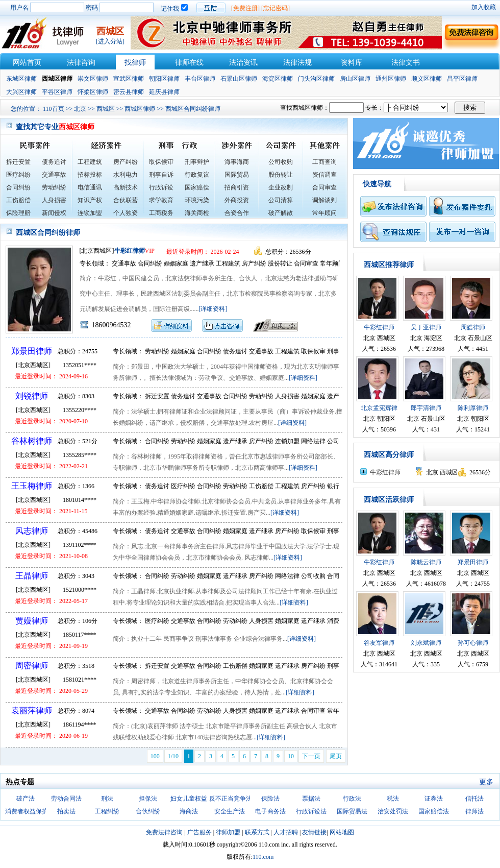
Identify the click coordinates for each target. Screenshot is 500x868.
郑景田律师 (32, 351)
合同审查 (324, 187)
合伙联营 (126, 200)
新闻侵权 (54, 213)
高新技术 (126, 187)
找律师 (135, 63)
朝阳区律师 (164, 79)
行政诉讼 (161, 187)
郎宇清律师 (426, 408)
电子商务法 (270, 811)
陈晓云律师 (426, 562)
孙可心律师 (473, 643)
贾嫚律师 (32, 621)
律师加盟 (228, 832)
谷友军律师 (379, 643)
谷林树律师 (32, 441)
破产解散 (281, 213)
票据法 (311, 799)
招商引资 (237, 187)
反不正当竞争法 (231, 799)
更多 (486, 782)
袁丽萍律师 (32, 710)
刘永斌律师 (426, 643)
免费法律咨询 (164, 832)
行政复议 (197, 175)
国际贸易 (237, 175)
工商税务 (161, 213)
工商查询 (324, 162)
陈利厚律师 (473, 408)
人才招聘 (286, 832)
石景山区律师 (239, 79)
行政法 (352, 799)
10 (291, 756)
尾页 (336, 756)
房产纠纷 (126, 162)
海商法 (189, 811)
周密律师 (32, 666)
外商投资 (237, 200)
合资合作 (237, 213)
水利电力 (126, 175)
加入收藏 (484, 7)
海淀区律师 (278, 79)
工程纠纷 (107, 811)
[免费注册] (245, 8)
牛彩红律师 (130, 251)
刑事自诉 (161, 175)
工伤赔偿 (18, 200)
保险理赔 (18, 213)
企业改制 (281, 187)
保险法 (270, 799)
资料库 (352, 63)
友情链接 (314, 832)
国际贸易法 (352, 811)
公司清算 (281, 200)
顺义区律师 (427, 79)
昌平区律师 (462, 79)
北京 (80, 109)
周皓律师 (473, 327)
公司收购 (281, 162)
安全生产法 (230, 811)
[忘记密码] (276, 8)
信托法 (474, 799)
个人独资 (126, 213)
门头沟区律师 (316, 79)
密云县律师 (129, 92)
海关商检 (197, 213)
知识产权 (90, 200)
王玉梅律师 (32, 486)
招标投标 (90, 175)
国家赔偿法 (434, 811)
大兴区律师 (21, 92)
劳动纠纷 (54, 187)
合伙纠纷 (148, 811)
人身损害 (54, 200)
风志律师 (32, 531)
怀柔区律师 (93, 92)
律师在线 (189, 63)
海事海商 (237, 162)
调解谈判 (324, 200)
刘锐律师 (32, 396)
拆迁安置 (18, 162)
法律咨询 (81, 63)
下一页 (311, 756)
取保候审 (161, 162)
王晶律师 (32, 576)
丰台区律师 (200, 79)
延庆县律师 (164, 92)
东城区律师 (21, 79)
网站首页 (27, 63)
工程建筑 (90, 162)
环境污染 (197, 200)
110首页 (54, 109)
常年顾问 (324, 213)
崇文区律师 (93, 79)
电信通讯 (90, 187)
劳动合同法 (66, 799)
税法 (393, 799)
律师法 (474, 811)
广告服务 (199, 832)
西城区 (106, 109)
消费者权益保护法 (30, 811)
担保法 (148, 799)
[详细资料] (213, 309)
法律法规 (297, 63)
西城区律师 (140, 109)
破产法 (26, 799)
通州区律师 (391, 79)
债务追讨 (54, 162)
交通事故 (54, 175)
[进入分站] (110, 41)
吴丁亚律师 (426, 327)
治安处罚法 (393, 811)
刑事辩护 (197, 162)
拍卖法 (66, 811)
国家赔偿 (197, 187)
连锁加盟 (90, 213)
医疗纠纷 (18, 175)
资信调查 (324, 175)
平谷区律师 (57, 92)
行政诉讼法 (311, 811)
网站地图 (342, 832)
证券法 (434, 799)
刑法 (107, 799)
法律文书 (406, 63)
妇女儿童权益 (189, 799)
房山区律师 (355, 79)
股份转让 (281, 175)
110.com (263, 857)
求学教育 (161, 200)
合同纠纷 (18, 187)
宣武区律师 (129, 79)
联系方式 (257, 832)
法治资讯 (243, 63)
